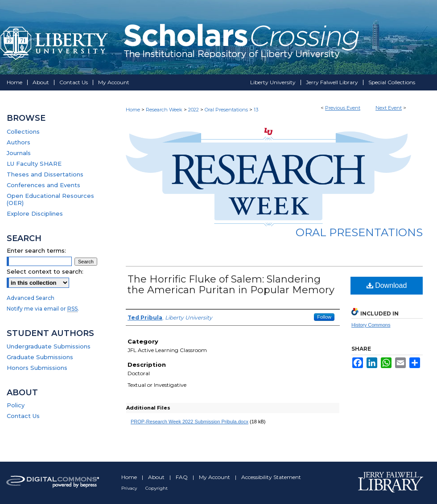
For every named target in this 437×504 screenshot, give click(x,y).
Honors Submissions (37, 368)
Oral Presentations (227, 110)
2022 (194, 110)
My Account (215, 477)
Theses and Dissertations (45, 174)
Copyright (157, 488)
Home (133, 110)
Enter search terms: (36, 250)
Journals (19, 153)
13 (256, 110)
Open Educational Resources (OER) (50, 199)
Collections (23, 131)
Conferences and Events (43, 185)
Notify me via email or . (43, 309)
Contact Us (23, 416)
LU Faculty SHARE (34, 164)
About (157, 477)
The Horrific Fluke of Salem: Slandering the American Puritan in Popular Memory (231, 285)
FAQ (182, 477)
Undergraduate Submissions (49, 346)
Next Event (389, 108)
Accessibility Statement (271, 477)
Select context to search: (45, 271)
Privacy (130, 488)
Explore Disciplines (35, 213)
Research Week (165, 110)
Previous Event (343, 108)
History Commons (371, 325)
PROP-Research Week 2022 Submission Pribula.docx (190, 422)
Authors (19, 142)
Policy (16, 405)
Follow (324, 317)
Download (387, 285)
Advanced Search (31, 298)
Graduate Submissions (40, 357)
